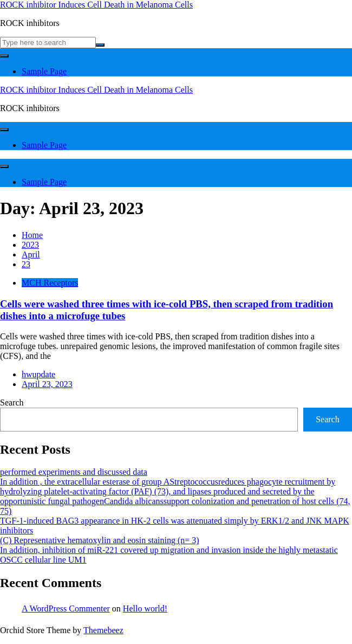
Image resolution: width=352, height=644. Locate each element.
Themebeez (103, 630)
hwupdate (38, 374)
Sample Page (44, 71)
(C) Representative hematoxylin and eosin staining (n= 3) (100, 540)
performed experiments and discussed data (74, 472)
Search (12, 402)
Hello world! (145, 608)
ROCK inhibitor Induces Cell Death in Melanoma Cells (96, 5)
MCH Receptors (50, 283)
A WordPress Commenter (66, 608)
